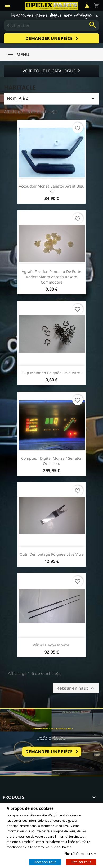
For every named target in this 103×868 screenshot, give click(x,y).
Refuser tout (81, 862)
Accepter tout (45, 862)
